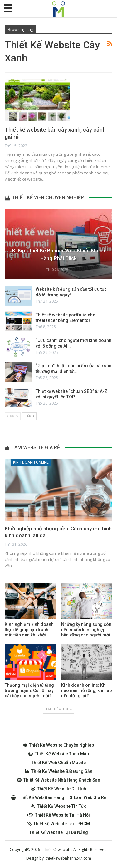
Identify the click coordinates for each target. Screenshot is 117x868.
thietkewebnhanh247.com (68, 858)
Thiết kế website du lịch (58, 789)
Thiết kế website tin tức (59, 806)
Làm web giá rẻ (88, 797)
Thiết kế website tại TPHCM (59, 824)
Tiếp (29, 416)
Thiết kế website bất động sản (59, 771)
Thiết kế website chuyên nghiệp (59, 745)
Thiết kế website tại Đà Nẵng (59, 832)
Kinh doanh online (31, 462)
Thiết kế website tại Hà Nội (59, 815)
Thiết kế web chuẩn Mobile (58, 763)
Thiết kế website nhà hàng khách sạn (59, 780)
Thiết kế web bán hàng (38, 797)
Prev (13, 416)
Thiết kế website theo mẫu (59, 754)
